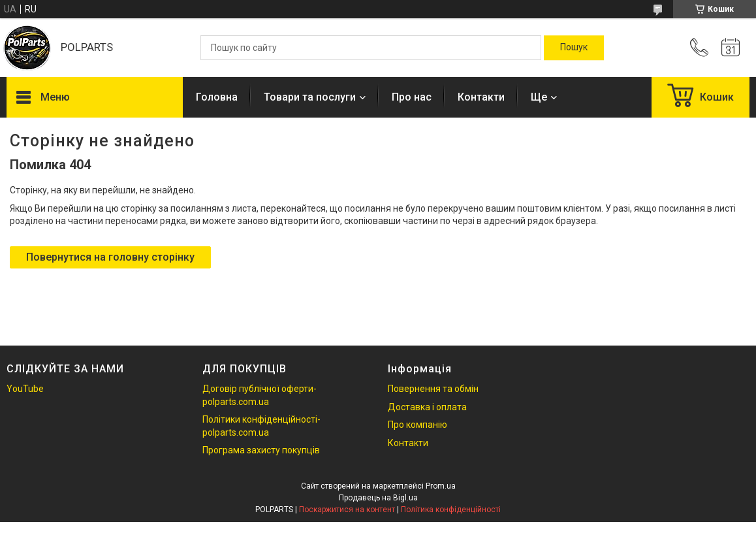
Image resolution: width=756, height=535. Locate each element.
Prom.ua (441, 486)
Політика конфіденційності (451, 510)
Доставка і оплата (427, 407)
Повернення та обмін (433, 389)
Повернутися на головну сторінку (110, 257)
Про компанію (417, 425)
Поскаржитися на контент (347, 510)
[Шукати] (574, 48)
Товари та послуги (310, 97)
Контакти (481, 97)
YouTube (25, 389)
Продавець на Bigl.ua (378, 498)
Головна (217, 97)
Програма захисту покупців (261, 450)
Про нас (412, 97)
